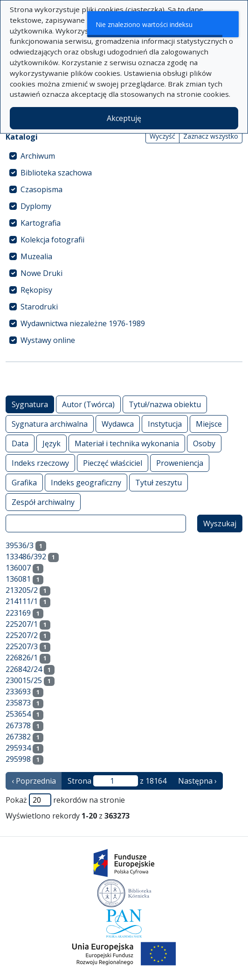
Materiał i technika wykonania (127, 443)
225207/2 (22, 635)
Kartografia (41, 223)
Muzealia (36, 256)
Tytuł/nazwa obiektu (165, 404)
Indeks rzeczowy (40, 463)
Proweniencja (180, 463)
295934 (18, 748)
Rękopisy (36, 290)
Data (20, 443)
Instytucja (165, 424)
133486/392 (26, 557)
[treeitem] (124, 156)
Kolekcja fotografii (52, 240)
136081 (18, 579)
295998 (18, 759)
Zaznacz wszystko (211, 136)
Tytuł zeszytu (158, 482)
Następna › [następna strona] (197, 781)
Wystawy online (48, 340)
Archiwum (38, 156)
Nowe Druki (41, 273)
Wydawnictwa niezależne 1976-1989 (83, 323)
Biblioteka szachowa (56, 173)
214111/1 (22, 601)
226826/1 (22, 658)
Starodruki (39, 307)
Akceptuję (124, 118)
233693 (18, 691)
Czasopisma (41, 189)
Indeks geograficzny (86, 482)
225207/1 (22, 624)
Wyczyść (162, 136)
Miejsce (209, 424)
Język (52, 443)
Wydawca (118, 424)
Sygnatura (30, 404)
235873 (18, 703)
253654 (18, 714)
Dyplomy (36, 206)
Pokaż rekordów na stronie (65, 800)
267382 (18, 737)
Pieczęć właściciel (113, 463)
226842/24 (24, 669)
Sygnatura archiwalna (50, 424)
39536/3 (20, 545)
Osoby (204, 443)
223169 (18, 613)
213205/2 (22, 590)
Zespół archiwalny (43, 502)
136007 (18, 568)
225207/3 (22, 646)
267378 (18, 725)
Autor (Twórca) (88, 404)
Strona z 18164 (117, 781)
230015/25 (24, 680)
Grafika (24, 482)
